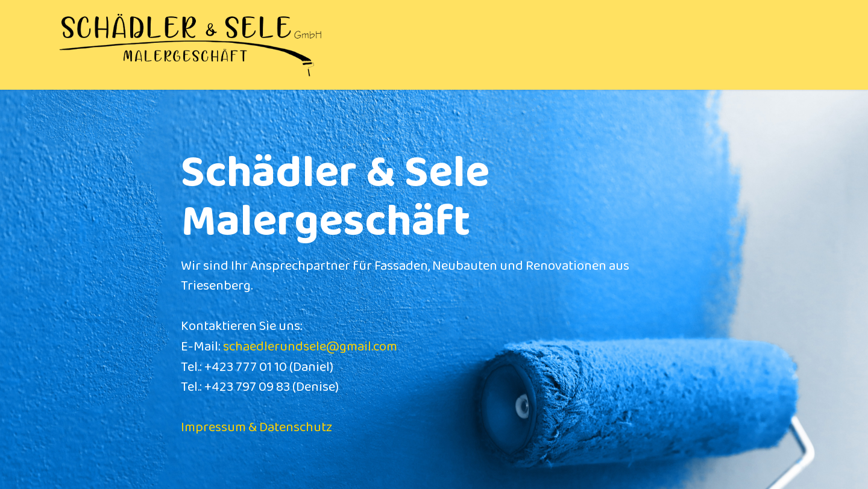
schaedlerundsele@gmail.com (310, 347)
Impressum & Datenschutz (256, 428)
